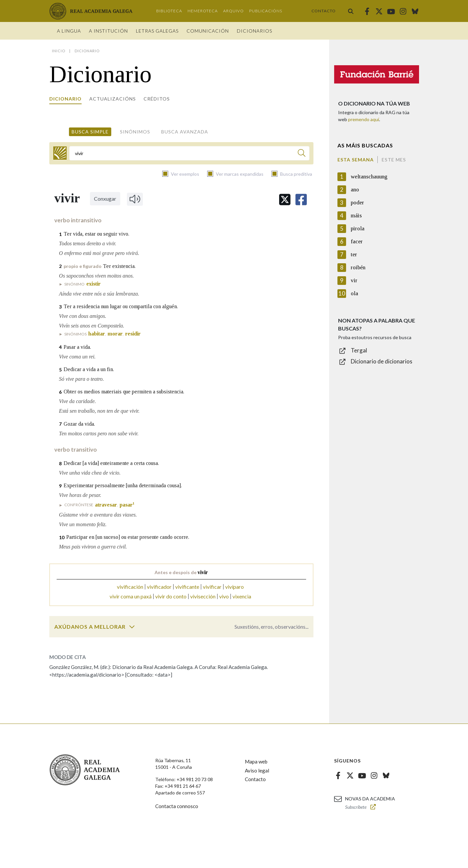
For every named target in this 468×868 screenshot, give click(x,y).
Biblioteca (169, 11)
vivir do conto (171, 596)
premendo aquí (364, 119)
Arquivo (234, 11)
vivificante (187, 587)
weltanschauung (369, 177)
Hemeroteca (203, 11)
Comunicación (208, 31)
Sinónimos (135, 132)
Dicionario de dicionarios (382, 361)
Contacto (324, 11)
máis (356, 216)
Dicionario (65, 99)
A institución (108, 31)
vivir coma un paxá (131, 596)
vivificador (159, 587)
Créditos (157, 99)
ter (354, 254)
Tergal (359, 350)
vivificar (212, 587)
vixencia (242, 596)
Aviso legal (257, 770)
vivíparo (234, 587)
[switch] (132, 627)
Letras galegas (157, 31)
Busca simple (90, 132)
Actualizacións (113, 99)
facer (357, 241)
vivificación (130, 587)
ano (355, 190)
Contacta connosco (177, 806)
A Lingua (69, 31)
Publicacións (266, 11)
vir (354, 280)
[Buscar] (302, 154)
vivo (224, 596)
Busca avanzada (185, 132)
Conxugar (105, 199)
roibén (358, 267)
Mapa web (256, 761)
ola (354, 293)
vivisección (203, 596)
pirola (358, 228)
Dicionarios (254, 31)
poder (357, 203)
